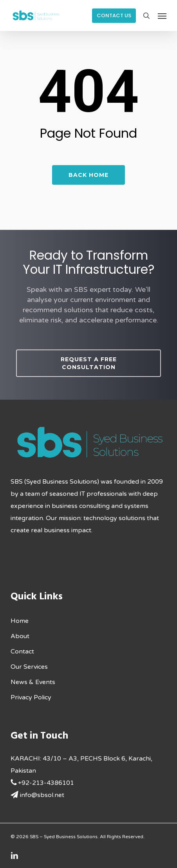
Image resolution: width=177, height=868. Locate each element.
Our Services (29, 667)
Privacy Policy (31, 697)
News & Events (33, 682)
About (20, 636)
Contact (22, 651)
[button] (162, 16)
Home (20, 621)
